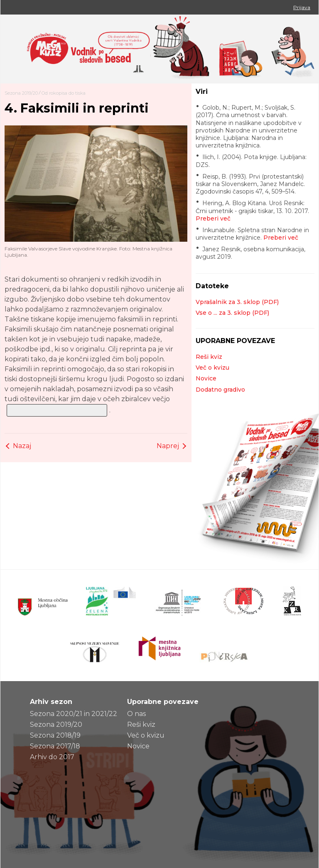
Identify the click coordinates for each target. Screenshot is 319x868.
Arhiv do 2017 (52, 757)
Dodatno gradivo (220, 390)
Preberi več (213, 218)
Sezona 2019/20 (21, 93)
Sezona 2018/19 (55, 735)
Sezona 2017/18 (55, 746)
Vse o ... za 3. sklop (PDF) (232, 313)
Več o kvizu (212, 368)
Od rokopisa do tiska (64, 93)
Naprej (168, 446)
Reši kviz (209, 357)
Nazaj (22, 446)
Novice (206, 378)
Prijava (302, 7)
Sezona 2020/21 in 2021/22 (74, 714)
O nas (136, 714)
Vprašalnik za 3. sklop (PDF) (237, 302)
